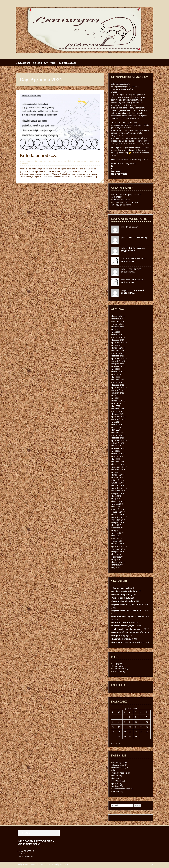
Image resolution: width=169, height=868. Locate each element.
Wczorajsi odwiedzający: (124, 601)
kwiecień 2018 (118, 501)
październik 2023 (119, 358)
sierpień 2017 (118, 522)
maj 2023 (116, 369)
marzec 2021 (118, 427)
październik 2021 (119, 417)
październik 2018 (119, 488)
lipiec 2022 (117, 395)
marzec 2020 (118, 456)
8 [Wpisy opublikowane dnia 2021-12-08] (124, 722)
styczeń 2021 (118, 432)
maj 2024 (116, 345)
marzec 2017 (118, 533)
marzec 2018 (118, 504)
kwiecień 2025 (118, 335)
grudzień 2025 (118, 324)
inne (114, 778)
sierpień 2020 (118, 443)
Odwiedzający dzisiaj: (123, 595)
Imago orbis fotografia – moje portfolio (36, 843)
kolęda (71, 161)
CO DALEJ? (117, 197)
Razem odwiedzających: (124, 626)
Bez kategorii (118, 762)
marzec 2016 (118, 565)
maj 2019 (116, 472)
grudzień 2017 (118, 512)
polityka (116, 786)
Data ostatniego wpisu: (124, 642)
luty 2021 (116, 430)
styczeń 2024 (118, 350)
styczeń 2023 (118, 380)
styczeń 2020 (118, 462)
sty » (118, 743)
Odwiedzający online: (123, 588)
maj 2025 (116, 332)
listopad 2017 (118, 514)
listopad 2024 (118, 340)
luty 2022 (116, 406)
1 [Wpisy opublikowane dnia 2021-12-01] (124, 717)
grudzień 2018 (118, 483)
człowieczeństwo (61, 161)
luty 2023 (116, 377)
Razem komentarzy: (122, 639)
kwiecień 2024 (118, 348)
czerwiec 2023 (118, 366)
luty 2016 (116, 567)
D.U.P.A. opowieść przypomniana (126, 194)
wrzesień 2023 (119, 361)
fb (147, 159)
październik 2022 (119, 388)
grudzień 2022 (118, 382)
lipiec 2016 (117, 554)
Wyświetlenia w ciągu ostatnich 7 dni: (131, 604)
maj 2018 (116, 499)
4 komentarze (25, 163)
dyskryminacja (118, 768)
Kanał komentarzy (120, 669)
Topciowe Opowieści (121, 789)
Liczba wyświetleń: (122, 622)
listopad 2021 (118, 414)
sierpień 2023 (118, 364)
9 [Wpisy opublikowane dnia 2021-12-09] (130, 722)
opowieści (41, 161)
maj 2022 (116, 398)
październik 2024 (119, 343)
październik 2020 (119, 440)
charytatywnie (118, 765)
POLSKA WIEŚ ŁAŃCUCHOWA (125, 202)
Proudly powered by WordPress (29, 864)
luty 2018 (116, 507)
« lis (113, 743)
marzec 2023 (118, 374)
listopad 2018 (118, 485)
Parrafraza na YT (68, 63)
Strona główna (23, 63)
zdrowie (116, 791)
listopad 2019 (118, 464)
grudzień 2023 (118, 353)
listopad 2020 (118, 438)
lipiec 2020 (117, 446)
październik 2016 (119, 546)
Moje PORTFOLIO (40, 63)
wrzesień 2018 (119, 491)
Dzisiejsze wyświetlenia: (124, 591)
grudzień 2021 (118, 411)
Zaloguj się (117, 663)
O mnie (54, 63)
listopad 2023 (118, 356)
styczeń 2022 (118, 409)
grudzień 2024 (118, 337)
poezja (48, 161)
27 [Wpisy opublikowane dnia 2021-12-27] (113, 737)
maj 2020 (116, 451)
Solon (54, 864)
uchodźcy (92, 161)
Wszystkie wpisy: (121, 636)
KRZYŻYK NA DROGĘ (121, 200)
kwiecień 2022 (118, 401)
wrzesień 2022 (119, 390)
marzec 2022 (118, 403)
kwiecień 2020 (118, 454)
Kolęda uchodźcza (39, 155)
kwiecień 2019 (118, 475)
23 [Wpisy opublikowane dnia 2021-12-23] (130, 732)
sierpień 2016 (118, 552)
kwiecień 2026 (118, 316)
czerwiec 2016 (118, 557)
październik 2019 (119, 467)
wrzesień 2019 (119, 470)
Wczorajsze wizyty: (122, 598)
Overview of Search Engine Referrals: (130, 632)
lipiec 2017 (117, 525)
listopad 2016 (118, 544)
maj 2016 (116, 559)
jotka (123, 269)
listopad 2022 (118, 385)
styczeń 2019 (118, 480)
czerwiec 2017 (118, 528)
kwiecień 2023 (118, 372)
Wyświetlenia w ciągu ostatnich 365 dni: (130, 616)
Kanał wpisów (118, 666)
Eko (114, 770)
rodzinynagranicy (81, 161)
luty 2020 (116, 459)
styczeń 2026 (118, 321)
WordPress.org (119, 671)
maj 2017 (116, 530)
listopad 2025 (118, 327)
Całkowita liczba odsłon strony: (127, 629)
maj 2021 (116, 422)
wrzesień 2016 (119, 549)
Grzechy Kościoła (120, 773)
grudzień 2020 (118, 435)
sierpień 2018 (118, 493)
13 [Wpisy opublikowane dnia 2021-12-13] (113, 727)
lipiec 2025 (117, 329)
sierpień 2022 (118, 393)
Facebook (26, 833)
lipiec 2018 (117, 496)
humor (115, 775)
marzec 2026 (118, 319)
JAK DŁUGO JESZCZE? (122, 205)
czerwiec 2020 (118, 448)
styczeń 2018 (118, 509)
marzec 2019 (118, 477)
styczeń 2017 (118, 538)
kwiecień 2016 (118, 562)
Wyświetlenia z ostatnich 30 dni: (128, 610)
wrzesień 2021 (119, 419)
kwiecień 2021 (118, 425)
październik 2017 (119, 517)
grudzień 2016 (118, 541)
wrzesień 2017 (119, 520)
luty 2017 (116, 536)
